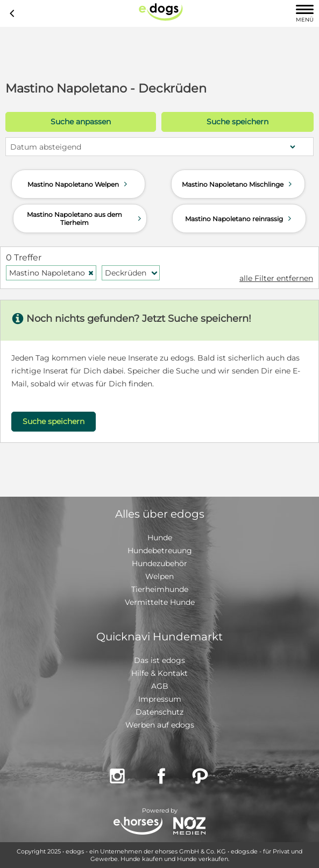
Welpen (159, 576)
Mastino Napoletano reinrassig (239, 218)
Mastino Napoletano (52, 273)
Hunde (160, 538)
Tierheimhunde (160, 589)
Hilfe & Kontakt (159, 673)
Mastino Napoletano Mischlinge (238, 184)
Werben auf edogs (160, 725)
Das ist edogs (159, 660)
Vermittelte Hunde (160, 602)
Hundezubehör (159, 563)
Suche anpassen (81, 122)
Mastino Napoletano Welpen (79, 184)
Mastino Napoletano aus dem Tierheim (85, 218)
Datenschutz (159, 712)
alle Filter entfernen (276, 278)
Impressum (160, 699)
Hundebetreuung (160, 551)
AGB (160, 686)
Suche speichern (238, 122)
